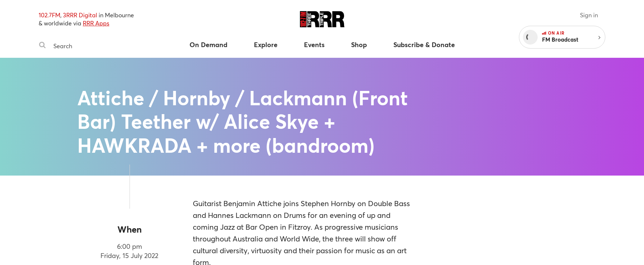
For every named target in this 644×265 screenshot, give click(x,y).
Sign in (589, 15)
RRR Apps (96, 23)
